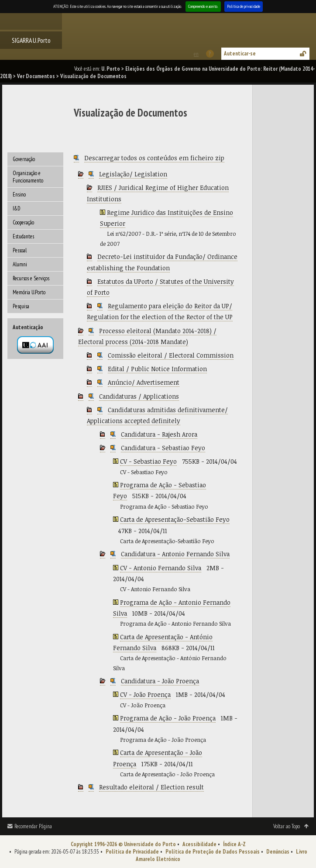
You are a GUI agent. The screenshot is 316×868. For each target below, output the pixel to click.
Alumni (20, 264)
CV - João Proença (145, 694)
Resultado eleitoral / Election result (151, 787)
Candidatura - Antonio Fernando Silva (175, 554)
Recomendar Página (33, 826)
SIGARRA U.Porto (31, 40)
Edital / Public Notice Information (157, 369)
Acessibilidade (199, 844)
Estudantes (23, 236)
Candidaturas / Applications (139, 396)
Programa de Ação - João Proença (168, 718)
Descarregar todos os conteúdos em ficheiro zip (154, 158)
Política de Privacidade (132, 852)
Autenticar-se (240, 53)
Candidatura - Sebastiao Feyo (163, 448)
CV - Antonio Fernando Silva (161, 568)
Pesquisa (21, 306)
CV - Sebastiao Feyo (148, 461)
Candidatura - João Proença (160, 681)
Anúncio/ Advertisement (144, 382)
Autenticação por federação (35, 345)
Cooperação (23, 222)
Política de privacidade (244, 6)
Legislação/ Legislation (133, 174)
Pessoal (20, 250)
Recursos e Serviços (31, 278)
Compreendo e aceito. (203, 6)
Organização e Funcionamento (28, 177)
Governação (24, 159)
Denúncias (278, 852)
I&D (17, 208)
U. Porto (111, 69)
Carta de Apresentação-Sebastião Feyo (175, 519)
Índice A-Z (234, 844)
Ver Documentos (36, 76)
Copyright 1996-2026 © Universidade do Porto (123, 844)
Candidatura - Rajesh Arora (159, 434)
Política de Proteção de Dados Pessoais (213, 852)
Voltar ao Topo (287, 826)
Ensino (19, 195)
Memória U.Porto (29, 292)
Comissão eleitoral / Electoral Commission (171, 355)
